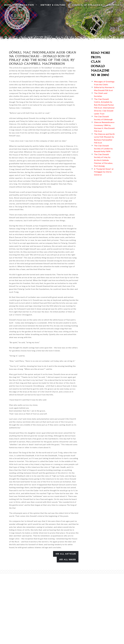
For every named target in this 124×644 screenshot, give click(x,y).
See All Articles (66, 554)
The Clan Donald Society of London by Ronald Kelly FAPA (103, 148)
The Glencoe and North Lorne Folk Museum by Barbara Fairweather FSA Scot (104, 138)
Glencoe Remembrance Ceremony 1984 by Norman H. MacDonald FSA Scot (104, 127)
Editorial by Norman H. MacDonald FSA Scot (104, 89)
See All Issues (68, 560)
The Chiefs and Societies (101, 95)
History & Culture (55, 5)
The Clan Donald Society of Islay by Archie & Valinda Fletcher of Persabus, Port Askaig (104, 160)
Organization (26, 5)
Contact (115, 5)
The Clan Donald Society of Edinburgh (103, 118)
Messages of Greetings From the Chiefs (104, 83)
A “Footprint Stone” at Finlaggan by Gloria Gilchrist (104, 172)
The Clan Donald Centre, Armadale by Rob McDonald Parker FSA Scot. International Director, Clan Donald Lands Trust (104, 106)
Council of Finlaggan (89, 5)
